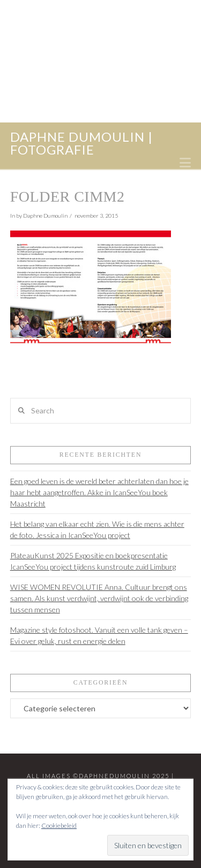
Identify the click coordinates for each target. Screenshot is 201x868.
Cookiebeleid (59, 825)
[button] (185, 163)
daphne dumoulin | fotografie (81, 143)
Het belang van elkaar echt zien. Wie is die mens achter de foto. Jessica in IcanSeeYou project (97, 529)
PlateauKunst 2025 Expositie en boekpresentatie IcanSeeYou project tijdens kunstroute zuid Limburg (93, 561)
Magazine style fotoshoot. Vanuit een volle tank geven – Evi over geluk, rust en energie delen (99, 635)
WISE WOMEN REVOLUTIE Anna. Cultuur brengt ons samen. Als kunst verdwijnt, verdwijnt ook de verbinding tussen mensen (99, 598)
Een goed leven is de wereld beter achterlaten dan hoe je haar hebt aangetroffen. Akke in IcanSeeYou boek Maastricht (99, 492)
